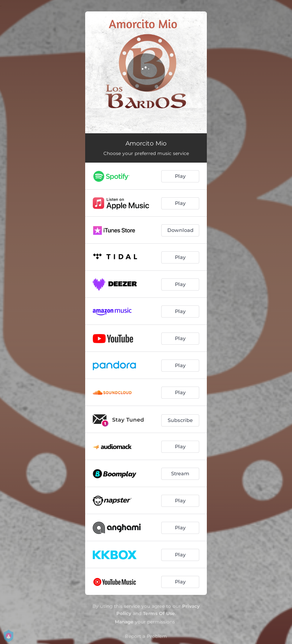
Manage (124, 622)
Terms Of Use (159, 613)
